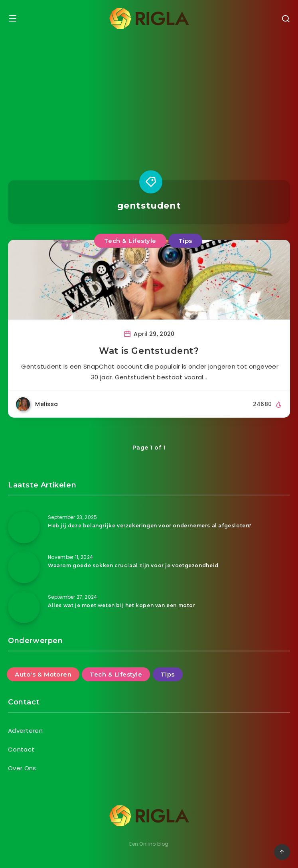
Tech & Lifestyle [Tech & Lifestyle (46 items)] (116, 674)
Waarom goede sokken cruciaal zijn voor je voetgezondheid (133, 565)
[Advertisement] (149, 97)
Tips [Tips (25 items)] (168, 674)
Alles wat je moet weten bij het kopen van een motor (122, 605)
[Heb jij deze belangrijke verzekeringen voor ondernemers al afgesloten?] (24, 527)
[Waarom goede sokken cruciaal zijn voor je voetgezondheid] (24, 567)
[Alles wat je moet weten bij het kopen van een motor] (24, 607)
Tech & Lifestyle (130, 241)
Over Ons (22, 768)
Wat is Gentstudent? (149, 351)
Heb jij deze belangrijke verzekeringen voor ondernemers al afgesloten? (150, 526)
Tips (185, 241)
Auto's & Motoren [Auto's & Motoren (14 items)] (43, 674)
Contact (21, 749)
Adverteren (25, 731)
